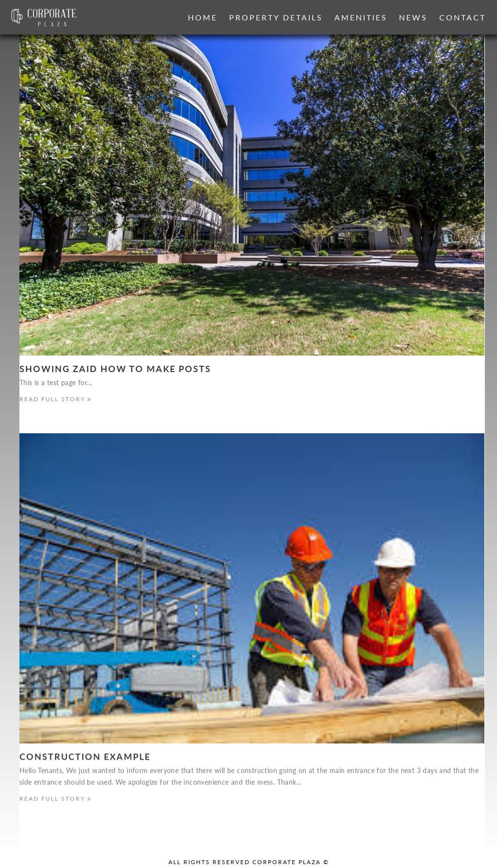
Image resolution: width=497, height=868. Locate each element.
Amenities (361, 17)
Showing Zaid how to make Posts (115, 369)
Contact (463, 17)
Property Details (276, 17)
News (413, 17)
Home (203, 17)
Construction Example (85, 757)
